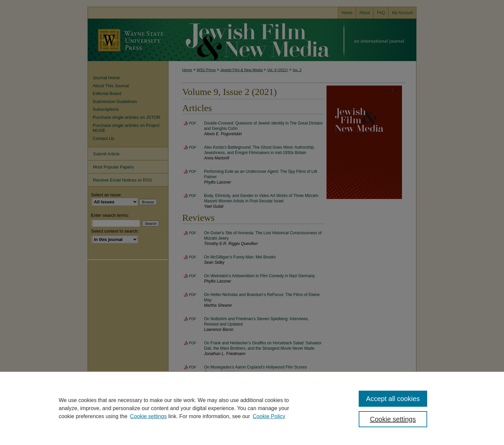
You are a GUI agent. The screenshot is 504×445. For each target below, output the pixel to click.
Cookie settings (148, 416)
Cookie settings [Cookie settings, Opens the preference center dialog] (393, 419)
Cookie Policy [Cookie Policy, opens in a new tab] (269, 416)
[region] (252, 408)
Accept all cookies (393, 399)
